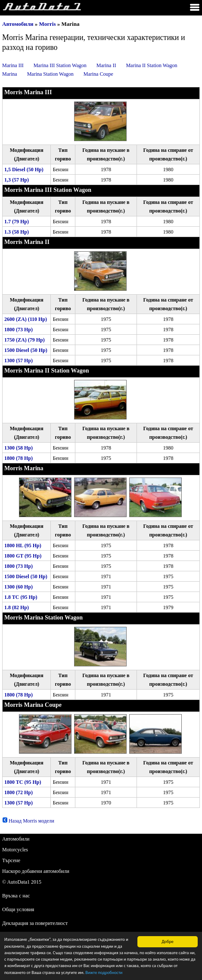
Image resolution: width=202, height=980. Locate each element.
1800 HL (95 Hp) (23, 545)
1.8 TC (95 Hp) (21, 597)
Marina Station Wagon (50, 74)
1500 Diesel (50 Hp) (26, 350)
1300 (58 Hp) (19, 448)
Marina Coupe (98, 74)
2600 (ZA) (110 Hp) (26, 319)
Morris (48, 24)
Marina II (106, 65)
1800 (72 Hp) (19, 792)
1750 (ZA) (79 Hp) (25, 340)
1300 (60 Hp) (19, 587)
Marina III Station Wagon (60, 65)
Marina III (13, 65)
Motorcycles (15, 850)
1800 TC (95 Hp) (23, 782)
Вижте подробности (104, 973)
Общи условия (18, 909)
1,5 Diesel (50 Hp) (24, 169)
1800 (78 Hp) (19, 458)
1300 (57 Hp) (19, 361)
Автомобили (18, 24)
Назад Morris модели (28, 821)
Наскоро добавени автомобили (36, 871)
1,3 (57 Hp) (17, 180)
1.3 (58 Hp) (17, 232)
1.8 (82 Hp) (17, 607)
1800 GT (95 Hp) (23, 556)
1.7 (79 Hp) (17, 222)
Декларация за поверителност (35, 923)
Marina (10, 74)
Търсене (11, 860)
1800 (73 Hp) (19, 330)
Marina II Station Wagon (151, 65)
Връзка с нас (16, 896)
